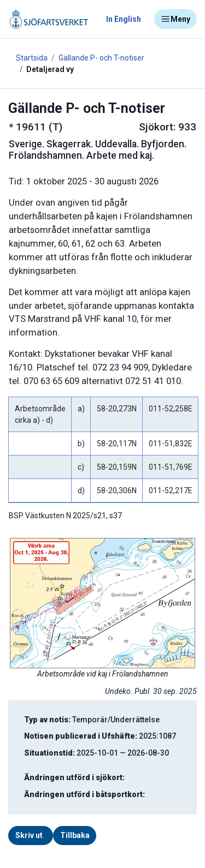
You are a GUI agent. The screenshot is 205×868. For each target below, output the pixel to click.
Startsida (32, 58)
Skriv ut (29, 835)
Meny (175, 19)
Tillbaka (75, 835)
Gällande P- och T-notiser (101, 58)
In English (124, 19)
